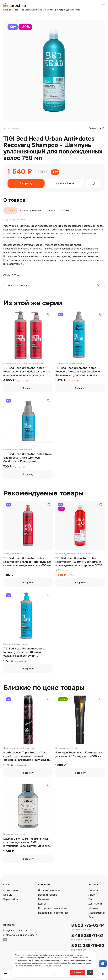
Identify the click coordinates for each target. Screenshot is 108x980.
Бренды (8, 895)
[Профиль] (103, 975)
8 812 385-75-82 (88, 946)
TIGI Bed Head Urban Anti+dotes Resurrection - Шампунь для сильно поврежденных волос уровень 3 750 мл (79, 562)
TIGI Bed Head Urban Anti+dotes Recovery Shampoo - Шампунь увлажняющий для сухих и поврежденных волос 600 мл (24, 652)
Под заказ (20, 381)
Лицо (92, 895)
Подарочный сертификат (53, 913)
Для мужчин (96, 904)
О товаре (10, 211)
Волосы (93, 890)
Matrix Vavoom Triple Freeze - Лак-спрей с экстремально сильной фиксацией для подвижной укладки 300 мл (26, 756)
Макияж (93, 908)
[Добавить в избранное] (93, 183)
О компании (11, 890)
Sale (91, 917)
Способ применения (31, 211)
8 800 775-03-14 (88, 925)
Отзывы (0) (65, 211)
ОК (90, 972)
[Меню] (5, 974)
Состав (51, 211)
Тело (91, 899)
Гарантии (44, 899)
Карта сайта (11, 899)
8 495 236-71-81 (87, 936)
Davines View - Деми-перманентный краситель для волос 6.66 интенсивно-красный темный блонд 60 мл (26, 843)
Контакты (44, 904)
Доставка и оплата (49, 890)
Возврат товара (48, 895)
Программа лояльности (52, 908)
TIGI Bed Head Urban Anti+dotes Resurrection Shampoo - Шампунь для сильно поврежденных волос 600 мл (27, 562)
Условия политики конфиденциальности (45, 966)
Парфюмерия (97, 913)
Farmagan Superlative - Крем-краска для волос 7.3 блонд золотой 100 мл (79, 754)
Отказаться (78, 972)
